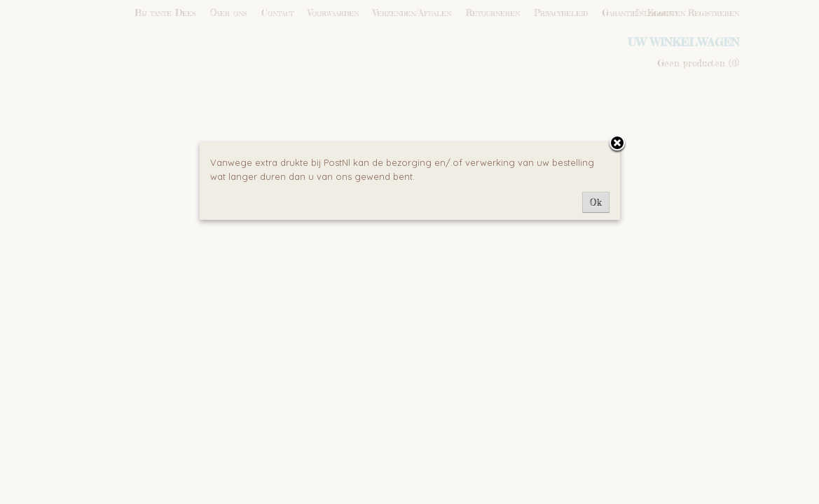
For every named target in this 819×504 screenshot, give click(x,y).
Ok (596, 202)
